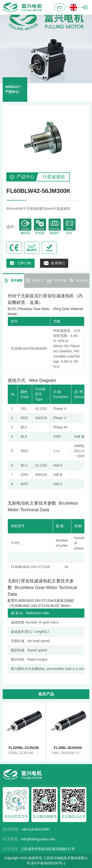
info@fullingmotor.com (38, 839)
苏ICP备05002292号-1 (48, 863)
